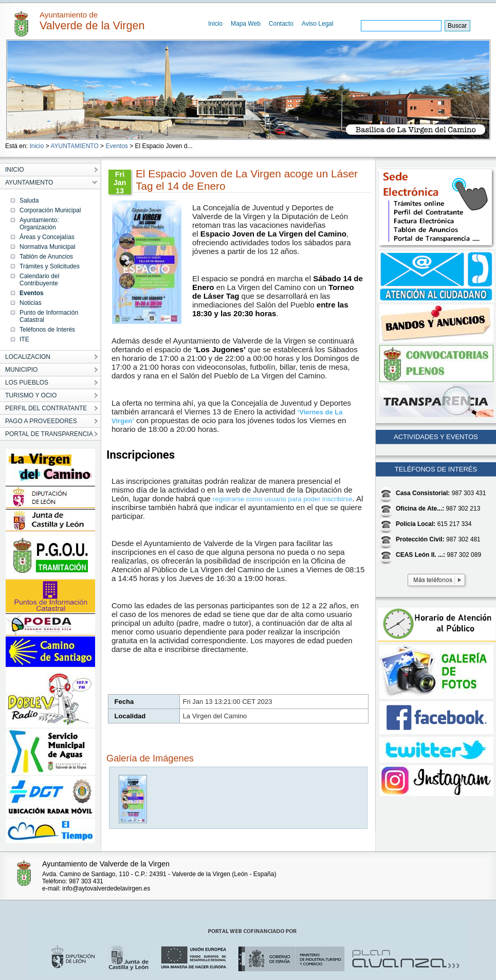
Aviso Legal (318, 24)
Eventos (116, 146)
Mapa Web (246, 24)
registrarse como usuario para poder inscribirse (283, 499)
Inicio (215, 24)
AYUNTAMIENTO (74, 146)
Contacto (281, 24)
